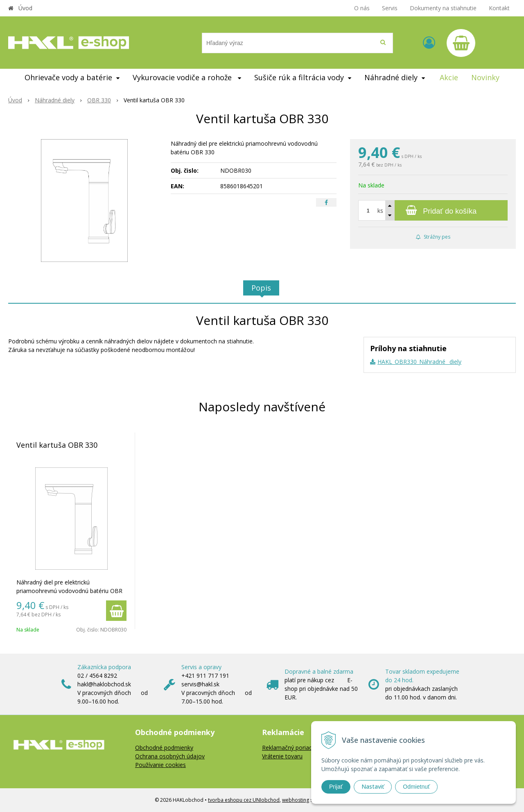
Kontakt (499, 8)
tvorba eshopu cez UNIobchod (244, 800)
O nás (362, 8)
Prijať (336, 787)
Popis (261, 288)
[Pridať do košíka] (433, 210)
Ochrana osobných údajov (170, 756)
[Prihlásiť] (429, 42)
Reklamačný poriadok (290, 748)
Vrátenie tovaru (282, 756)
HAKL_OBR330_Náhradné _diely (419, 362)
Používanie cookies (160, 765)
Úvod (25, 8)
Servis (390, 8)
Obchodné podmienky (164, 748)
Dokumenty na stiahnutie (443, 8)
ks (380, 211)
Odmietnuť (416, 787)
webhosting (296, 800)
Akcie (449, 77)
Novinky (485, 77)
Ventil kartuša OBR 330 (57, 445)
